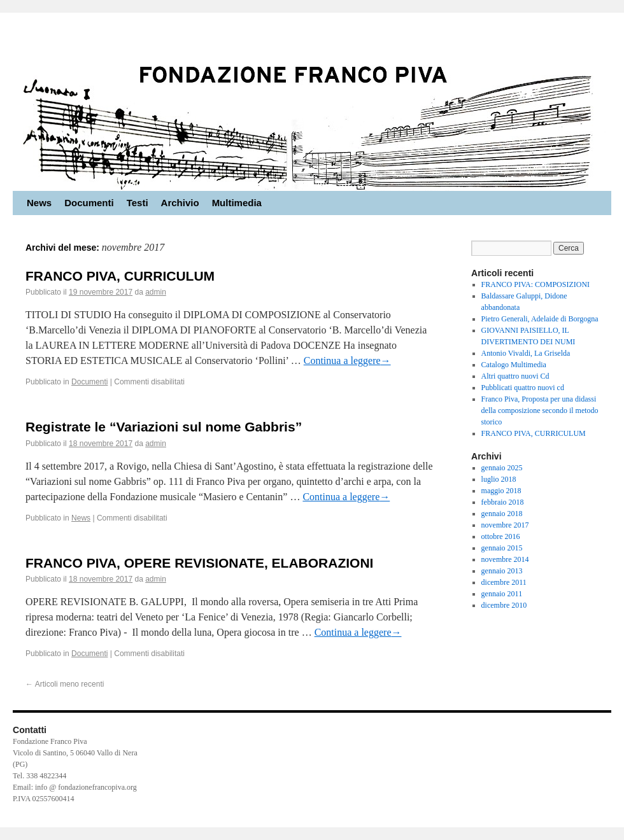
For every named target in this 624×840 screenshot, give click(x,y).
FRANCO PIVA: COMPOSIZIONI (535, 284)
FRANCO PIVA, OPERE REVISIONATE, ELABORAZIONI (199, 563)
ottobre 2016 (501, 536)
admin (156, 292)
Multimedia (237, 203)
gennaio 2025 (502, 468)
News (39, 203)
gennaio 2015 (502, 548)
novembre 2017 (505, 525)
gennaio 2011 (502, 594)
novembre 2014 (505, 559)
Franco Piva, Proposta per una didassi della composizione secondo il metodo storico (540, 410)
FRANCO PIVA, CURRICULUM (120, 276)
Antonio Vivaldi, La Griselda (526, 353)
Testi (138, 203)
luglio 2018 (499, 479)
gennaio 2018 (502, 514)
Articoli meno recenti (65, 684)
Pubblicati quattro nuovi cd (523, 388)
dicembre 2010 (504, 605)
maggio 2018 (501, 491)
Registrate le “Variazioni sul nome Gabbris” (164, 427)
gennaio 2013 (502, 571)
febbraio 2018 (503, 502)
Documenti (89, 203)
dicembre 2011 (504, 582)
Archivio (180, 203)
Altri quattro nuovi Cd (515, 376)
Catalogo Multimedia (514, 365)
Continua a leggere (347, 360)
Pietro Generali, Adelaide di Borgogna (540, 319)
